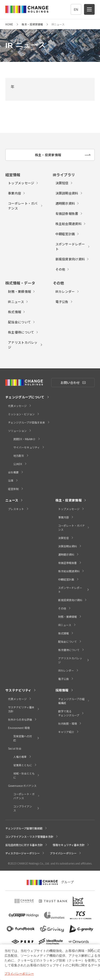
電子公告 (64, 302)
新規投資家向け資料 (73, 259)
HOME (9, 24)
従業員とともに (25, 765)
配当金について (22, 322)
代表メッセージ (20, 406)
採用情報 (65, 690)
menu (91, 7)
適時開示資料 (68, 203)
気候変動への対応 (27, 738)
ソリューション (20, 431)
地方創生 (21, 456)
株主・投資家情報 (32, 24)
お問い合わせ (78, 383)
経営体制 (16, 489)
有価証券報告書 (69, 213)
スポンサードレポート (73, 246)
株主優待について (23, 332)
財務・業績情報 (22, 291)
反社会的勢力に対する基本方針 (27, 845)
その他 (63, 269)
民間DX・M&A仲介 (27, 439)
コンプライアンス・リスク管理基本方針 (32, 837)
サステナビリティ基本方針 (24, 709)
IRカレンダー (67, 291)
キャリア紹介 (69, 732)
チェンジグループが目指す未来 (29, 422)
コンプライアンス (27, 808)
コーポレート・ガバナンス (25, 206)
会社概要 (16, 472)
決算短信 (64, 183)
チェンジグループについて (27, 397)
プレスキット (19, 509)
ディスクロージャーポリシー (25, 853)
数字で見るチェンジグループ (71, 713)
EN (76, 9)
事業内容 (17, 193)
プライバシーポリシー (66, 853)
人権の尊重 (23, 757)
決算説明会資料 (69, 193)
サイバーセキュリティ (29, 447)
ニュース (14, 500)
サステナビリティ (21, 690)
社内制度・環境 (70, 723)
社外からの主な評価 (23, 719)
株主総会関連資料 (71, 224)
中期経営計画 (68, 234)
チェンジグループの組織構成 (74, 701)
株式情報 (17, 312)
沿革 (13, 480)
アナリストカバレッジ (25, 345)
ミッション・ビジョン (24, 414)
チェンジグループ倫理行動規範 (26, 828)
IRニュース (18, 302)
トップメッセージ (23, 183)
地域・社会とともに (27, 775)
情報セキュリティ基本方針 (71, 845)
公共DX (20, 464)
